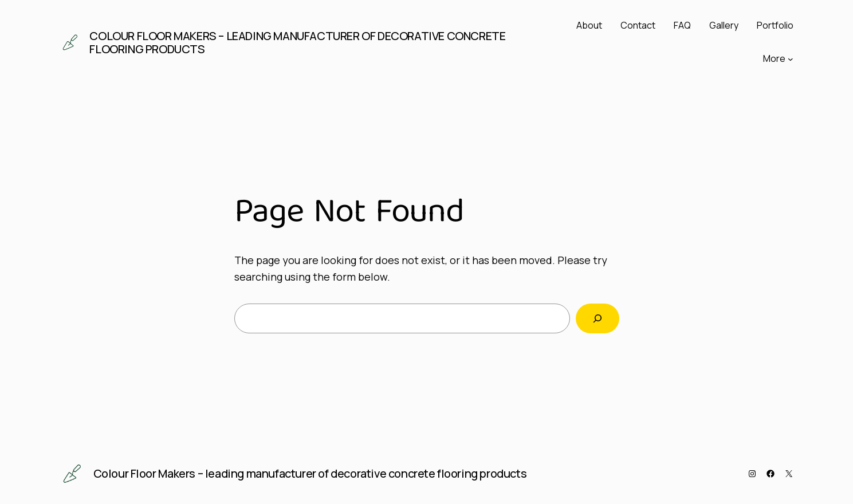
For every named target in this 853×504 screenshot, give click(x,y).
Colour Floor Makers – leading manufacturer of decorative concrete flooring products (297, 42)
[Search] (598, 318)
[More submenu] (791, 59)
